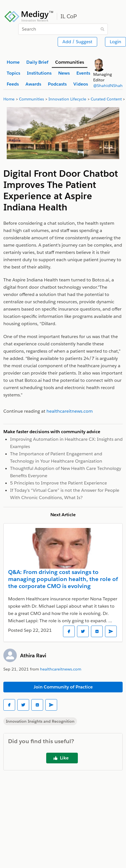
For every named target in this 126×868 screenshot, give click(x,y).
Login (116, 42)
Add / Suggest (77, 42)
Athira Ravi (33, 655)
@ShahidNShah (108, 86)
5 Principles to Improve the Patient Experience (59, 483)
